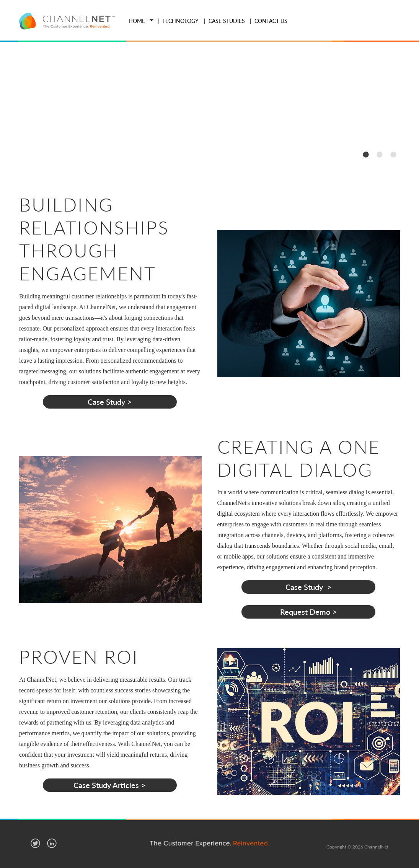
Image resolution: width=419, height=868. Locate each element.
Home (137, 21)
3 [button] (393, 154)
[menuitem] (136, 21)
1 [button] (365, 154)
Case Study (106, 402)
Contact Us (271, 21)
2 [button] (379, 154)
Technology (180, 21)
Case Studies (227, 21)
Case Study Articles (106, 785)
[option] (209, 106)
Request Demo (305, 612)
